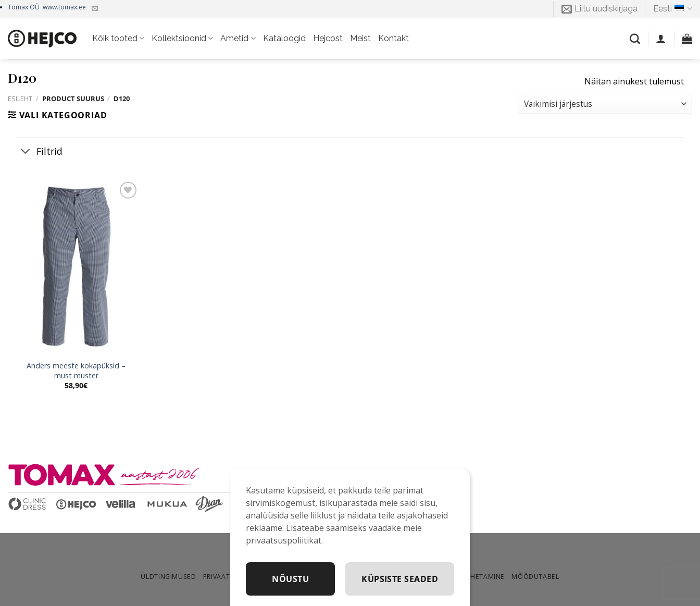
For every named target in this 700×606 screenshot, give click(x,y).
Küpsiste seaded (400, 579)
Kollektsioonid (182, 39)
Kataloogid (284, 38)
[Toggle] (26, 152)
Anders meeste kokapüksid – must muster (76, 371)
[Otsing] (635, 39)
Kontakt (393, 38)
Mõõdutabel (535, 577)
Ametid (238, 39)
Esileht (20, 98)
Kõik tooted (118, 39)
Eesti (673, 9)
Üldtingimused (168, 577)
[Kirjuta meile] (95, 9)
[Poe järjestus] (605, 104)
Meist (360, 38)
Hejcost (328, 38)
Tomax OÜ (47, 7)
